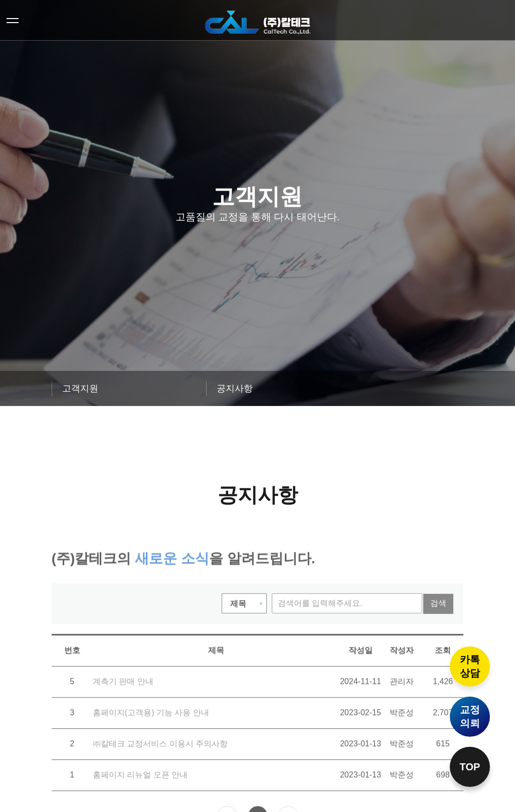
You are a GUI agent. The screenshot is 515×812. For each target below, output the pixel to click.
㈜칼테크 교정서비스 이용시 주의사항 (153, 773)
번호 (72, 668)
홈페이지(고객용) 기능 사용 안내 (144, 733)
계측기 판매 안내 (119, 698)
